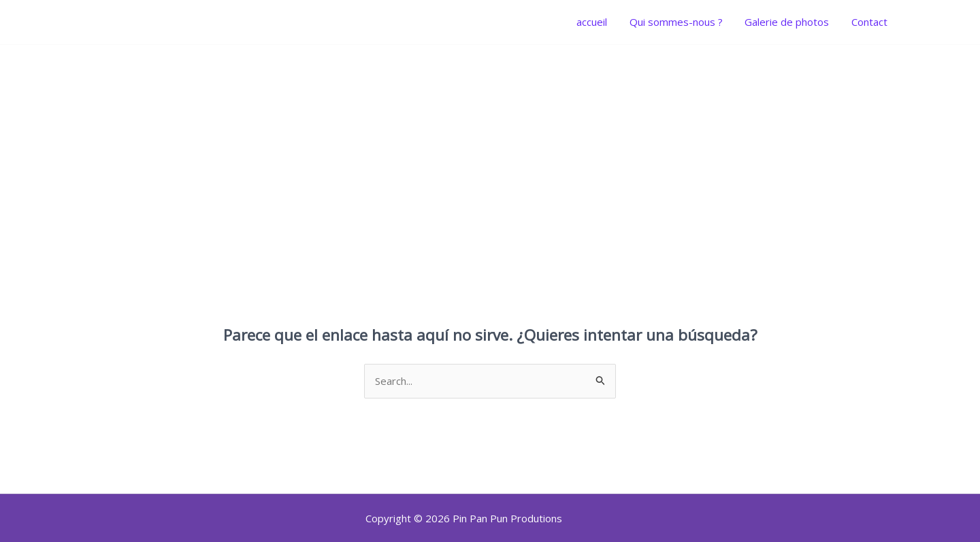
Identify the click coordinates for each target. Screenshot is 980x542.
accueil (598, 22)
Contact (870, 22)
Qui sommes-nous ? (680, 22)
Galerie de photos (789, 22)
